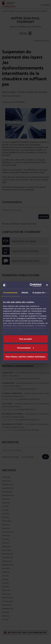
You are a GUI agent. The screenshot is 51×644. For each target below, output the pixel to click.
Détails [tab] (25, 293)
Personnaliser (26, 348)
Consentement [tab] (10, 293)
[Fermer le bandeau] (47, 285)
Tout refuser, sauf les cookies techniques (26, 357)
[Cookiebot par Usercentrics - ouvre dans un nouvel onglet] (31, 285)
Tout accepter (26, 339)
